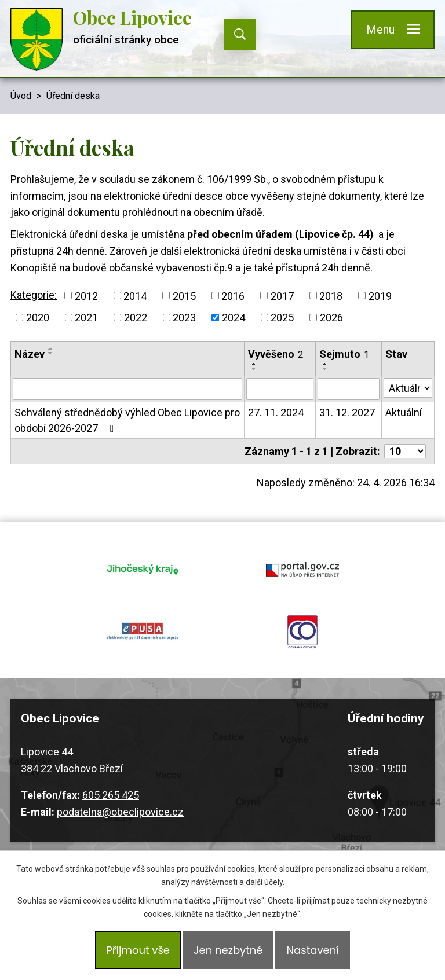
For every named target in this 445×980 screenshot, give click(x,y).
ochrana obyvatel (302, 632)
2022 (136, 318)
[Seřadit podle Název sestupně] (51, 353)
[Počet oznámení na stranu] (405, 451)
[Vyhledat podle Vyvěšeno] (280, 389)
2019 (380, 296)
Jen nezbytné (228, 950)
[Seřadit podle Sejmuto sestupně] (326, 369)
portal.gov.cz (302, 569)
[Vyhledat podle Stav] (408, 388)
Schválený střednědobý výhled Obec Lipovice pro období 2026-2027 (127, 420)
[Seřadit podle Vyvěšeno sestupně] (254, 369)
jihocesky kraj (143, 569)
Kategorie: (34, 295)
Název (30, 354)
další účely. (265, 882)
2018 (331, 296)
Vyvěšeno (276, 354)
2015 (184, 296)
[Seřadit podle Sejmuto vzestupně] (326, 364)
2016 (233, 296)
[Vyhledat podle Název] (127, 389)
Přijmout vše (138, 950)
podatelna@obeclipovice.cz (120, 812)
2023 (184, 318)
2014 (135, 296)
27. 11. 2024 (276, 412)
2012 (86, 296)
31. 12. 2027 (347, 412)
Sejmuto (344, 354)
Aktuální (404, 412)
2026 (331, 318)
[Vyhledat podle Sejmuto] (349, 389)
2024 (234, 318)
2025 (282, 318)
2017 (282, 296)
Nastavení (312, 950)
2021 (86, 318)
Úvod (21, 96)
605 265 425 (111, 795)
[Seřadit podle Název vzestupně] (51, 348)
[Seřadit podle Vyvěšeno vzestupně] (254, 364)
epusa (143, 632)
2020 (38, 318)
